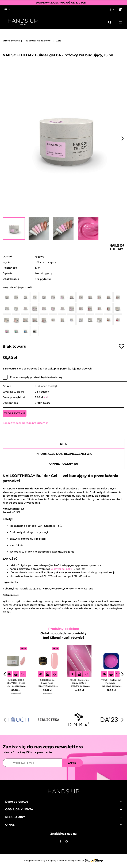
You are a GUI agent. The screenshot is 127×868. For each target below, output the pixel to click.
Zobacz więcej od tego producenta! (25, 423)
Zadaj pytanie (15, 413)
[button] (120, 10)
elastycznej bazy (61, 569)
